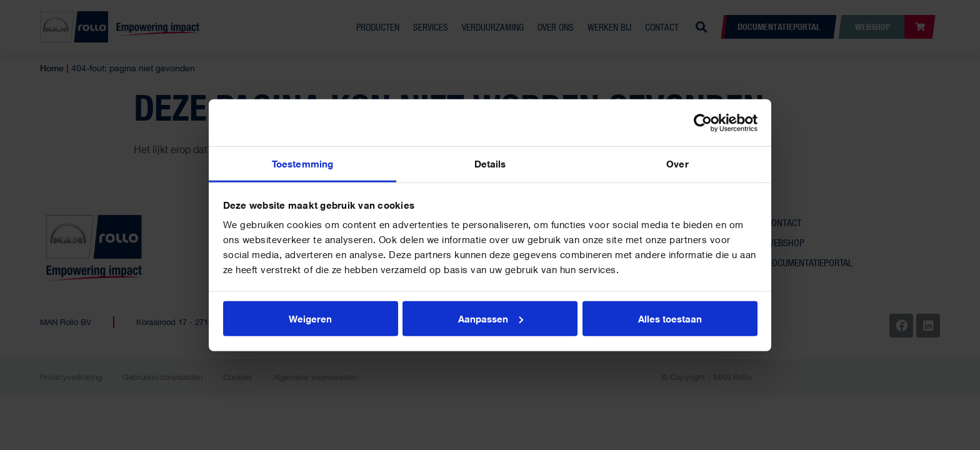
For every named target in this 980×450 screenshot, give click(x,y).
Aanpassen (491, 318)
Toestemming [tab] (302, 164)
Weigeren (310, 318)
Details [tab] (490, 164)
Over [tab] (677, 164)
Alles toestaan (670, 318)
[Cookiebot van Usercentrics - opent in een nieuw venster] (703, 122)
